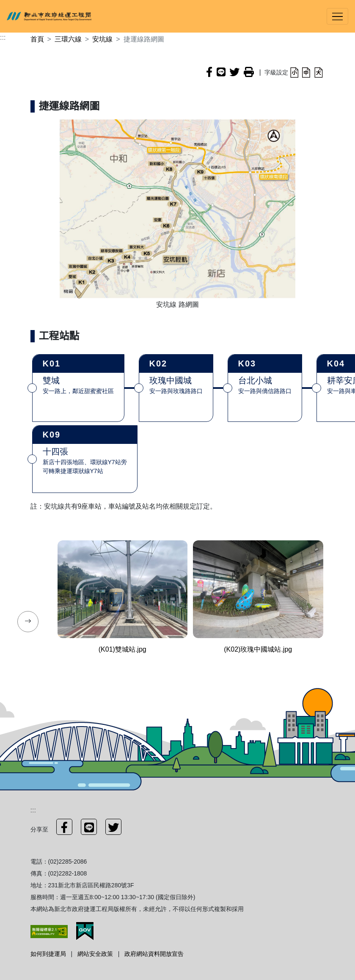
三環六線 (68, 39)
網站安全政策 (95, 954)
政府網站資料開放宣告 (154, 954)
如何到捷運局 (48, 954)
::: (3, 37)
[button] (294, 72)
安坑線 (102, 39)
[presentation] (28, 622)
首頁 (37, 39)
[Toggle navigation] (337, 16)
